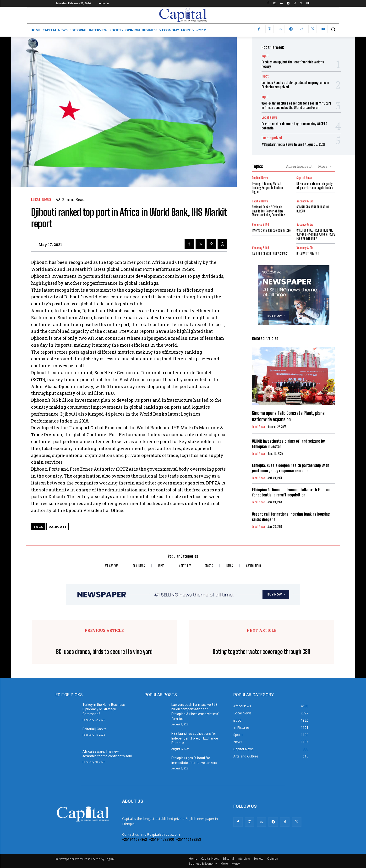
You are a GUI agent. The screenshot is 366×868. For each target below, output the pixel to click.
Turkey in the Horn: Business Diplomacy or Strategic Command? (104, 709)
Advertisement (299, 166)
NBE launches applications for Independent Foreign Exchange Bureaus (195, 738)
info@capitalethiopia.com (160, 834)
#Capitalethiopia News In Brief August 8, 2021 (293, 144)
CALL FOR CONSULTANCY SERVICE (270, 254)
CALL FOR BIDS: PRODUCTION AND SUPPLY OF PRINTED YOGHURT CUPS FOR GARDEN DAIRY (316, 234)
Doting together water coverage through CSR (262, 652)
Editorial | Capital (95, 729)
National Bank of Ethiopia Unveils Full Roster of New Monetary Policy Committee (268, 211)
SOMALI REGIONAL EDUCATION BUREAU (313, 209)
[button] (333, 29)
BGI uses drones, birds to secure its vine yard (104, 652)
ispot (265, 56)
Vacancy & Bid (305, 201)
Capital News (260, 178)
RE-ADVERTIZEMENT (308, 254)
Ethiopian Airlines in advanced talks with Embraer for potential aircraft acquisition (292, 492)
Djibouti (57, 527)
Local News (41, 199)
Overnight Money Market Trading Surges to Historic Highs (268, 188)
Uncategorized (272, 138)
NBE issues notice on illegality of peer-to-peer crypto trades (315, 186)
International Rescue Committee (271, 230)
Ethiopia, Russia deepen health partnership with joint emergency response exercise (291, 468)
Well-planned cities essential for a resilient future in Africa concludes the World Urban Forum (296, 105)
